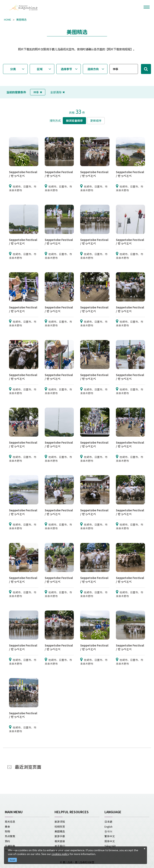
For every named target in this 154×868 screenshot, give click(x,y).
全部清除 (58, 92)
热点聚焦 (10, 836)
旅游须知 (60, 822)
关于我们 (60, 846)
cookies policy (60, 854)
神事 (38, 92)
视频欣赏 (60, 827)
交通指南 (10, 846)
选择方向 (93, 69)
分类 (13, 69)
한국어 (108, 831)
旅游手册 (60, 836)
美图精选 (21, 20)
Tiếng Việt (110, 846)
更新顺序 (96, 121)
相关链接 (60, 841)
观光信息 (10, 822)
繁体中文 (110, 836)
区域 (40, 69)
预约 (7, 841)
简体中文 (110, 841)
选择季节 (66, 69)
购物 (7, 831)
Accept (13, 860)
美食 (7, 827)
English (108, 827)
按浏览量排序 (74, 121)
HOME (8, 20)
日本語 (108, 822)
